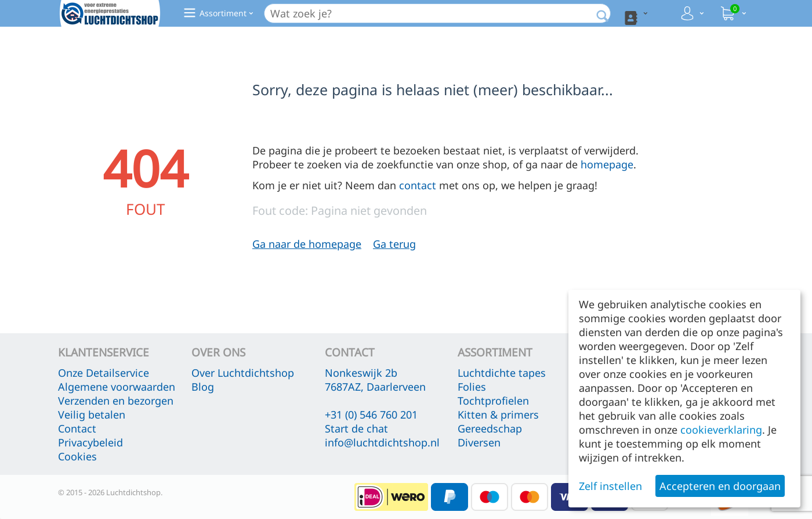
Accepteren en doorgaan (720, 486)
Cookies (77, 456)
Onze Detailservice (104, 373)
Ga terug (394, 244)
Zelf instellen (610, 486)
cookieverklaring (721, 430)
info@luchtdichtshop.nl (382, 442)
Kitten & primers (498, 415)
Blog (203, 387)
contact (418, 185)
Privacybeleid (90, 442)
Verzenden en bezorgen (116, 401)
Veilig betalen (92, 415)
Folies (472, 387)
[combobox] (446, 13)
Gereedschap (490, 428)
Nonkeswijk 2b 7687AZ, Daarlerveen (375, 380)
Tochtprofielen (493, 401)
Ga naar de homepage (307, 244)
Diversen (479, 442)
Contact (77, 428)
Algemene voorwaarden (117, 387)
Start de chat (356, 428)
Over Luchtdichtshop (243, 373)
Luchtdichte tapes (502, 373)
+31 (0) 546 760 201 (371, 415)
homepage (607, 164)
